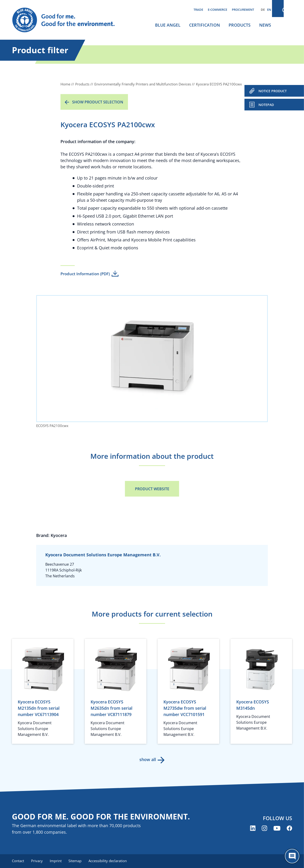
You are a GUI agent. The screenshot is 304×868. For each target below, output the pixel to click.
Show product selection (98, 102)
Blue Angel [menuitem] (168, 25)
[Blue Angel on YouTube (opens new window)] (277, 828)
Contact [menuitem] (18, 861)
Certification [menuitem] (205, 25)
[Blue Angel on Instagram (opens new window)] (264, 828)
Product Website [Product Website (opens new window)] (152, 489)
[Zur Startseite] (68, 20)
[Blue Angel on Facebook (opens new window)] (289, 828)
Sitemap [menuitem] (77, 861)
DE (263, 10)
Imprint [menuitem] (57, 861)
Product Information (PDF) (85, 274)
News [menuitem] (265, 25)
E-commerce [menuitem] (217, 10)
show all (147, 759)
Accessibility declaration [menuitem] (110, 861)
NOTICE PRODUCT (273, 91)
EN (269, 10)
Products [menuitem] (240, 25)
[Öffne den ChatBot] (292, 856)
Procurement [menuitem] (243, 10)
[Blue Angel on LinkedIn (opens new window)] (253, 828)
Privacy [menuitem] (37, 861)
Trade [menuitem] (198, 10)
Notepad (266, 105)
